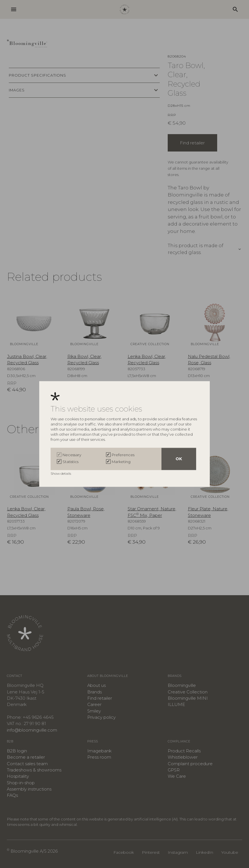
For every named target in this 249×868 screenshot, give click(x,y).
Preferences (123, 455)
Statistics (70, 462)
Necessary (72, 455)
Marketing (121, 462)
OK (179, 459)
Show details (61, 474)
